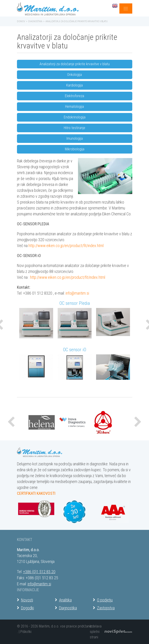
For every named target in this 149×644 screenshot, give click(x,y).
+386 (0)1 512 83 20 (39, 572)
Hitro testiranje (74, 128)
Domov (21, 21)
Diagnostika (35, 21)
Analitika (65, 600)
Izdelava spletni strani (96, 632)
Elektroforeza (74, 96)
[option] (36, 325)
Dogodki (27, 608)
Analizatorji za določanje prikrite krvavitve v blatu (75, 64)
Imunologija (75, 138)
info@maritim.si (77, 293)
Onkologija (74, 75)
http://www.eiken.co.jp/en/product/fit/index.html (66, 246)
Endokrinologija (75, 117)
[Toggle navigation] (126, 8)
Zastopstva (106, 608)
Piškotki (26, 632)
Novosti (27, 600)
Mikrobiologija (75, 149)
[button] (12, 422)
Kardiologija (74, 85)
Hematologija (74, 107)
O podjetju (105, 600)
